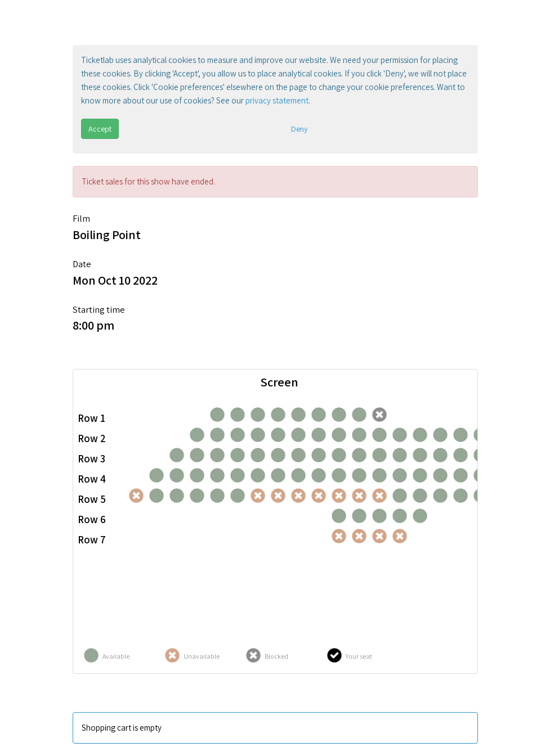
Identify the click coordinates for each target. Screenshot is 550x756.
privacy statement (277, 100)
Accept (100, 129)
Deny (299, 129)
